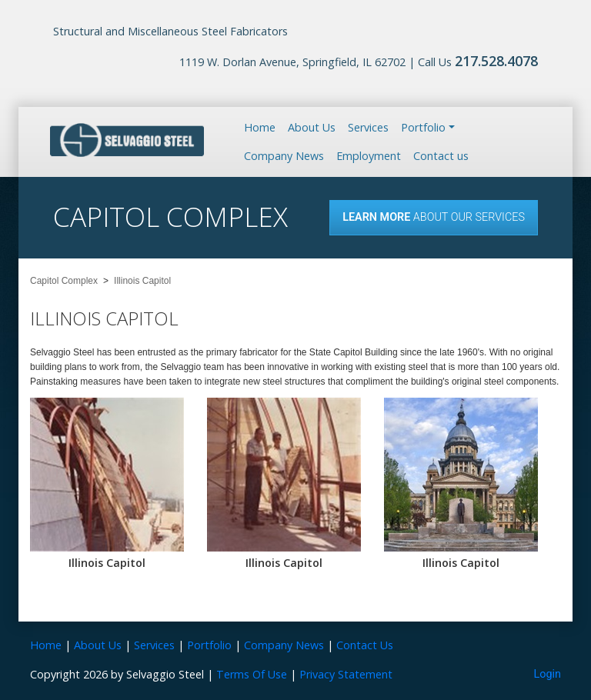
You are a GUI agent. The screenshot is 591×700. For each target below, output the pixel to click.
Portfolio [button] (423, 127)
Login (548, 674)
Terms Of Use (252, 674)
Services (368, 127)
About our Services (434, 217)
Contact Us (365, 645)
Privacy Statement (346, 674)
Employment (369, 156)
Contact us (441, 156)
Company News (284, 156)
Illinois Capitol (107, 563)
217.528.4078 (496, 61)
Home (260, 127)
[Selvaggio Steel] (127, 141)
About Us (312, 127)
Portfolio (209, 645)
